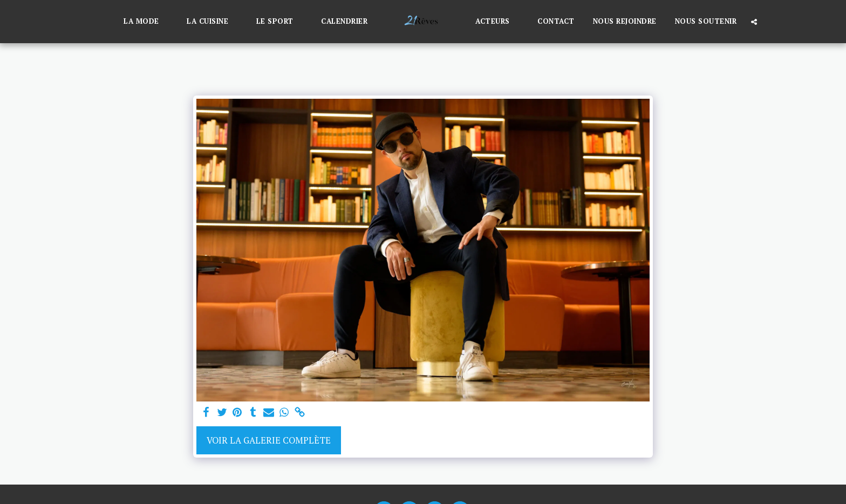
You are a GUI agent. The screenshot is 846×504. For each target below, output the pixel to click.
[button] (146, 22)
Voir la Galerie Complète (269, 440)
